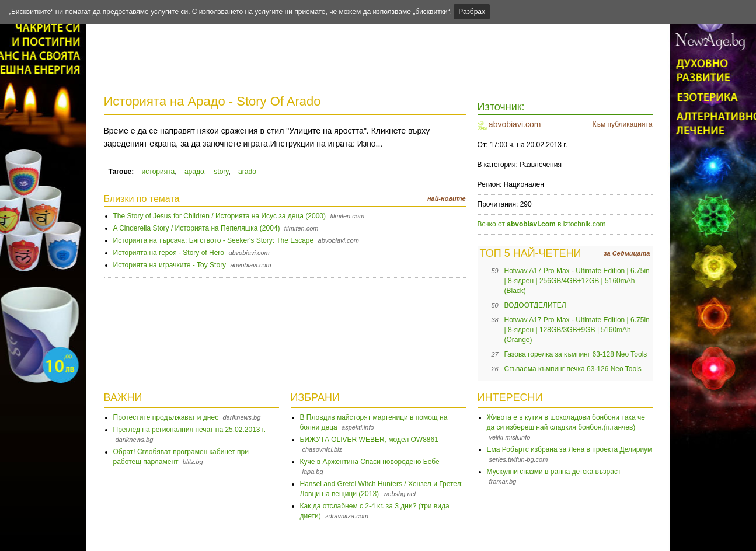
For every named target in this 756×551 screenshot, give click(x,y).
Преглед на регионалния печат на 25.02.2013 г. (190, 430)
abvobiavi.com (515, 124)
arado (247, 172)
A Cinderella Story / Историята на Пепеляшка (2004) (197, 228)
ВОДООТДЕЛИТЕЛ (535, 305)
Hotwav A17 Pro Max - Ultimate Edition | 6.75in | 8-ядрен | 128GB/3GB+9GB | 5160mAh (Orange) (577, 330)
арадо (194, 172)
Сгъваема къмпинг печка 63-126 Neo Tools (573, 369)
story (221, 172)
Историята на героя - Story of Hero (169, 253)
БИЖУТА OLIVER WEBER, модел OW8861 (369, 440)
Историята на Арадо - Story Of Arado (212, 101)
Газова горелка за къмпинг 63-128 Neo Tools (576, 354)
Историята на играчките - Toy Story (170, 265)
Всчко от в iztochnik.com (542, 224)
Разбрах (472, 12)
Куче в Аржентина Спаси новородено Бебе (370, 462)
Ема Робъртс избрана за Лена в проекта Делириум (570, 449)
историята (158, 172)
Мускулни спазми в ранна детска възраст (554, 472)
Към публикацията (622, 124)
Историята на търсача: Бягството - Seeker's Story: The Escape (214, 240)
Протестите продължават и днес (166, 417)
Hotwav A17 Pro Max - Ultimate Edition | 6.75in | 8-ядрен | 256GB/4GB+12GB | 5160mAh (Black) (577, 281)
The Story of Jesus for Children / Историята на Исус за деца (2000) (220, 216)
